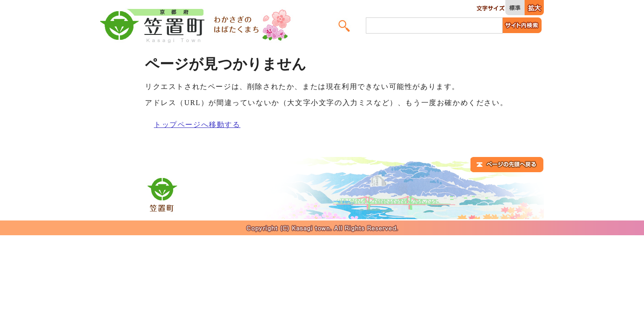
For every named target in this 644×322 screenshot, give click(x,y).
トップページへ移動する (197, 125)
